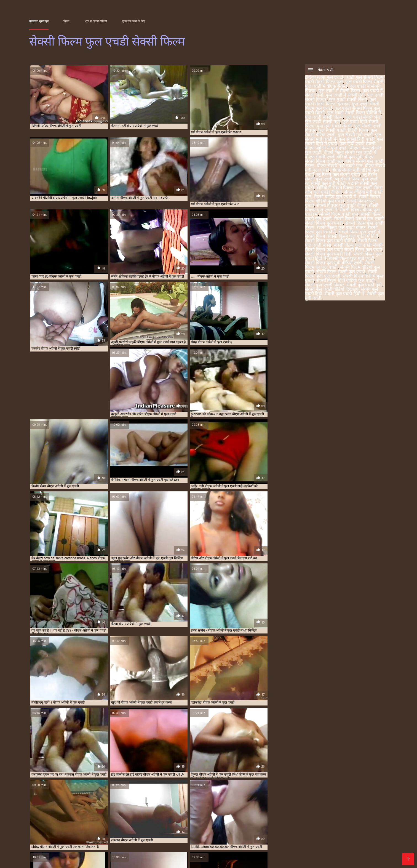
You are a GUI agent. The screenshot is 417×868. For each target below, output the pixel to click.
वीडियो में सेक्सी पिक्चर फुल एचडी (344, 188)
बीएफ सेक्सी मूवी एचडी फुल (340, 166)
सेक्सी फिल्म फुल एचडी (324, 224)
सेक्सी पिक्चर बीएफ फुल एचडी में (113, 849)
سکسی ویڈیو (120, 858)
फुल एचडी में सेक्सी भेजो (262, 837)
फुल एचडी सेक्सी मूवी (322, 122)
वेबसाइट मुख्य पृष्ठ (39, 21)
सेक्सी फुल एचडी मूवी (364, 285)
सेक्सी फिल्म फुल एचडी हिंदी (328, 255)
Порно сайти (40, 858)
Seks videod (64, 858)
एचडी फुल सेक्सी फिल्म (364, 78)
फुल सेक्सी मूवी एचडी (355, 135)
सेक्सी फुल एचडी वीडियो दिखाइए (332, 290)
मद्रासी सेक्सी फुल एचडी (211, 846)
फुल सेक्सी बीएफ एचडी (333, 840)
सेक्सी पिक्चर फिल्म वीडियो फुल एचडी (343, 199)
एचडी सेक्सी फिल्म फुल (324, 82)
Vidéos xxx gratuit (93, 858)
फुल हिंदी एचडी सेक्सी (357, 144)
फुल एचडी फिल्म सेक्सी (364, 82)
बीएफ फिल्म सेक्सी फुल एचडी (161, 843)
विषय (66, 21)
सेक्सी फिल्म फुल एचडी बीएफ (341, 228)
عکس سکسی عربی (42, 861)
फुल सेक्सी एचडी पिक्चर (264, 840)
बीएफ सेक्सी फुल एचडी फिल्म (282, 843)
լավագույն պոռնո (188, 858)
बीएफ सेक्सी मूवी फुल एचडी (353, 843)
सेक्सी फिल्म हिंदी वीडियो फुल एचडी (345, 281)
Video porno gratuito (150, 858)
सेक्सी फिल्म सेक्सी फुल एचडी (341, 272)
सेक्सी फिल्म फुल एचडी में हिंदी (353, 237)
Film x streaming (323, 858)
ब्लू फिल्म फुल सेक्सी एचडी (338, 175)
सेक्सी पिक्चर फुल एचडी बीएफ (341, 206)
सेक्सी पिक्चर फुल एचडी (353, 846)
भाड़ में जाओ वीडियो (96, 21)
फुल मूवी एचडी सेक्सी (334, 127)
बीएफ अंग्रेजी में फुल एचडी (326, 149)
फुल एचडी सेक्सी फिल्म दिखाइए (340, 102)
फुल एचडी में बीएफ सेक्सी (326, 87)
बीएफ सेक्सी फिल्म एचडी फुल (340, 160)
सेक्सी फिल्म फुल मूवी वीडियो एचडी (334, 263)
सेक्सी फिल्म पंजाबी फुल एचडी (359, 219)
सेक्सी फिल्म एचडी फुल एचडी (182, 849)
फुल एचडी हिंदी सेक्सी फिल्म (203, 840)
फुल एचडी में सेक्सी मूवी (345, 96)
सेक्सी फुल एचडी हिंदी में (344, 294)
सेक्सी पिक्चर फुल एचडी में (75, 849)
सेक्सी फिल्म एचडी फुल (339, 215)
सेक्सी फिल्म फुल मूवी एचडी (351, 259)
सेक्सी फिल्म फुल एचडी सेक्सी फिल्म (253, 858)
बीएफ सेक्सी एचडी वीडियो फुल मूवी (334, 157)
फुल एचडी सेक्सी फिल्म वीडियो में (354, 113)
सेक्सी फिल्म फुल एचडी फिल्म (287, 849)
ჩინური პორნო (218, 858)
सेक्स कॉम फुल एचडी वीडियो (286, 846)
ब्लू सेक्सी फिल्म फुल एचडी (357, 179)
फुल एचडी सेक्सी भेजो (363, 118)
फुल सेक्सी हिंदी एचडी (356, 140)
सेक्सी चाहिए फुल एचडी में (335, 197)
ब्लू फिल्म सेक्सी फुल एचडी (114, 846)
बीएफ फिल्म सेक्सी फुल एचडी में (350, 153)
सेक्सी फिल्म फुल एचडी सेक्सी (358, 246)
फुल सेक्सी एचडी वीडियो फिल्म (343, 131)
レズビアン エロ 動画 (291, 858)
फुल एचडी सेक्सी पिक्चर (324, 837)
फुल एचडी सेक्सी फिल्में (324, 118)
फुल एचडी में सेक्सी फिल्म (339, 91)
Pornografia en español (361, 858)
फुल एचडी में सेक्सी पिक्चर (196, 837)
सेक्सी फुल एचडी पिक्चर (325, 285)
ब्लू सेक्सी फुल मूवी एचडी (325, 184)
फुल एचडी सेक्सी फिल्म (348, 100)
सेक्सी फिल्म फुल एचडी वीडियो (330, 241)
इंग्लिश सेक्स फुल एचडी (324, 78)
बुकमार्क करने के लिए (133, 21)
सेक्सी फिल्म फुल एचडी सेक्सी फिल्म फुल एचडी (344, 250)
